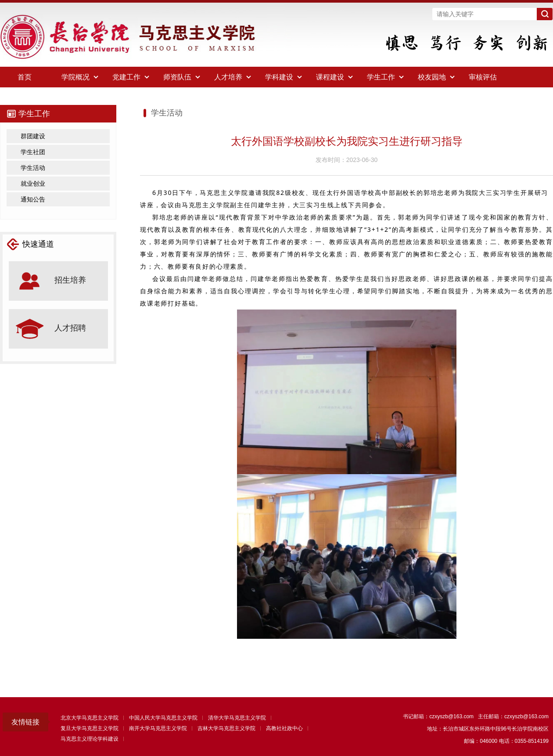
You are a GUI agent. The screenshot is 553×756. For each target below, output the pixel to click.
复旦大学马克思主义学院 (90, 728)
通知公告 (33, 199)
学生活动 (33, 168)
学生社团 (33, 152)
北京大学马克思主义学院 (90, 718)
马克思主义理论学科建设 (90, 739)
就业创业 (33, 184)
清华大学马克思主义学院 (237, 718)
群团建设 (33, 136)
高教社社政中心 (284, 728)
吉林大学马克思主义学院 (226, 728)
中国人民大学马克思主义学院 (163, 718)
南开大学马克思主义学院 (158, 728)
